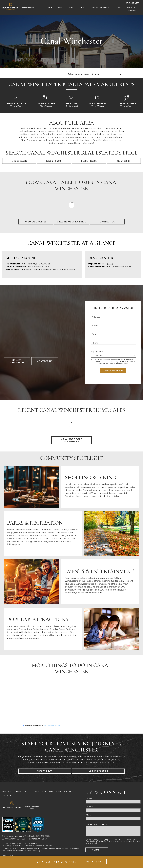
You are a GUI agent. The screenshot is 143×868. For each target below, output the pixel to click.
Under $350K (19, 161)
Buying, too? (97, 351)
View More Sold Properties (71, 440)
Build (28, 792)
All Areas (96, 74)
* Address (95, 317)
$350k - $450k (54, 161)
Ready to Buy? (45, 771)
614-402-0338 (43, 836)
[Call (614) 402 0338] (132, 3)
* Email (94, 334)
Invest (19, 792)
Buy (4, 792)
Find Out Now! (93, 862)
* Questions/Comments (96, 825)
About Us (69, 792)
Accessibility (74, 849)
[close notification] (139, 859)
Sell (11, 792)
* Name (94, 326)
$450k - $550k (89, 161)
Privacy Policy (63, 849)
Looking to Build (98, 771)
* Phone (95, 343)
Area (59, 792)
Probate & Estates (44, 792)
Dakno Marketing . (34, 851)
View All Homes (36, 222)
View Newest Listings (71, 222)
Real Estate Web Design (12, 851)
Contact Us (107, 222)
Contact (6, 796)
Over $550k (124, 161)
